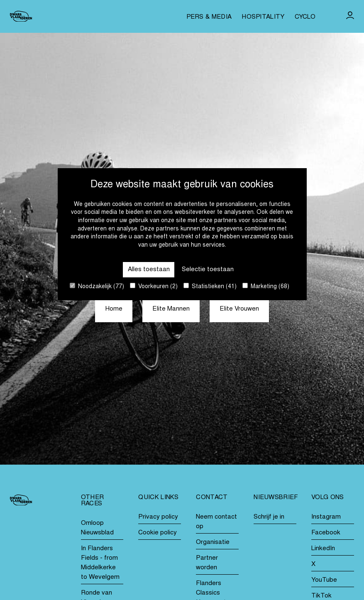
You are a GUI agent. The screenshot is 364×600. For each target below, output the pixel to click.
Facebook (326, 533)
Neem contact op (216, 522)
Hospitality (263, 17)
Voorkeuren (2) (154, 286)
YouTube (324, 580)
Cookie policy (158, 533)
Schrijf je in (269, 517)
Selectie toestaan (208, 270)
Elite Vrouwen (239, 309)
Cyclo (305, 17)
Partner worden (207, 563)
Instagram (326, 517)
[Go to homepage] (21, 16)
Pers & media (209, 17)
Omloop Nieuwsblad (97, 528)
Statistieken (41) (210, 286)
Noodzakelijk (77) (97, 286)
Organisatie (213, 542)
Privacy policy (158, 517)
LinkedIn (323, 549)
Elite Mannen (171, 309)
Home (114, 309)
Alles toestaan (149, 270)
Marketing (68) (266, 286)
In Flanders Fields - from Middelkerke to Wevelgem (100, 563)
